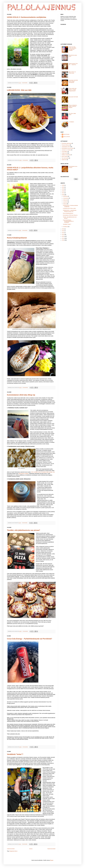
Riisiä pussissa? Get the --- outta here (73, 64)
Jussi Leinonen (67, 137)
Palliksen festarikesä (66, 155)
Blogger (52, 860)
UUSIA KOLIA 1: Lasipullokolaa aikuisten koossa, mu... (70, 211)
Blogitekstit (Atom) (13, 851)
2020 (63, 195)
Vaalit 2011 (64, 160)
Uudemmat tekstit (11, 849)
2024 (63, 187)
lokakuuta (65, 200)
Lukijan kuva (64, 153)
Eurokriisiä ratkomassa (67, 143)
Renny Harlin (65, 156)
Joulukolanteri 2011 (66, 147)
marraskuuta (66, 198)
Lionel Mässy (65, 152)
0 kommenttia (25, 83)
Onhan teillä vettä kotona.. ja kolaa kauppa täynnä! (73, 90)
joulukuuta (65, 196)
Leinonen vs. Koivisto (66, 150)
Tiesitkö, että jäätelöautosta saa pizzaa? (24, 530)
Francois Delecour (66, 145)
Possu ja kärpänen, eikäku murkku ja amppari (73, 106)
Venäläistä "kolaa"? (15, 754)
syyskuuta (65, 202)
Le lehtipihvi (71, 122)
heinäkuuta (66, 227)
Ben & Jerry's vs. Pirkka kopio (72, 72)
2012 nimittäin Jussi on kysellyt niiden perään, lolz (43, 472)
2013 (63, 235)
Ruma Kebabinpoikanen (17, 238)
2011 (63, 238)
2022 (63, 191)
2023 (63, 189)
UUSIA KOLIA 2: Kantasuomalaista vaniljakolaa (27, 17)
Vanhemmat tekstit (51, 849)
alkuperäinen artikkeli (24, 474)
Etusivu (31, 849)
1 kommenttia (25, 230)
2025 (63, 185)
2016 (63, 229)
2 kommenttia (25, 631)
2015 (63, 231)
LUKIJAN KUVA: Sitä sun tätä (19, 90)
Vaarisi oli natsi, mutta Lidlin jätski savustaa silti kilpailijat (73, 49)
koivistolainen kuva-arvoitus (68, 148)
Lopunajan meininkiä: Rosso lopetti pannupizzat (73, 81)
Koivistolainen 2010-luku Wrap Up (21, 395)
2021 (63, 193)
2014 (63, 233)
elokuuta (65, 204)
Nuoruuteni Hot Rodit (73, 97)
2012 (63, 236)
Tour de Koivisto (65, 158)
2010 (63, 240)
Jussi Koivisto (66, 134)
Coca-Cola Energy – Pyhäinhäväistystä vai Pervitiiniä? (30, 639)
